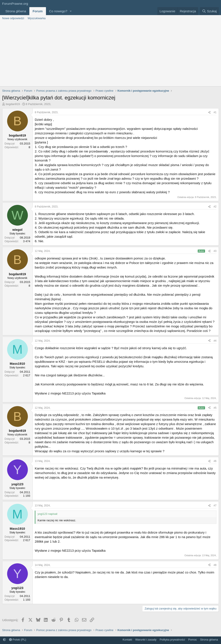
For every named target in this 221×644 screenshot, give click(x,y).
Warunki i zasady (146, 640)
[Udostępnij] (209, 112)
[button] (71, 11)
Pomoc (193, 640)
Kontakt (127, 640)
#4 (215, 341)
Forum (38, 11)
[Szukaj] (209, 11)
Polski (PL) (18, 640)
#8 (215, 565)
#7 (215, 506)
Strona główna (16, 11)
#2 (215, 207)
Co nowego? (58, 11)
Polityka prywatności (172, 640)
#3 (215, 251)
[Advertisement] (110, 54)
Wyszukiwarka (37, 18)
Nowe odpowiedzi (13, 18)
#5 (215, 408)
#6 (215, 461)
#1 (215, 112)
